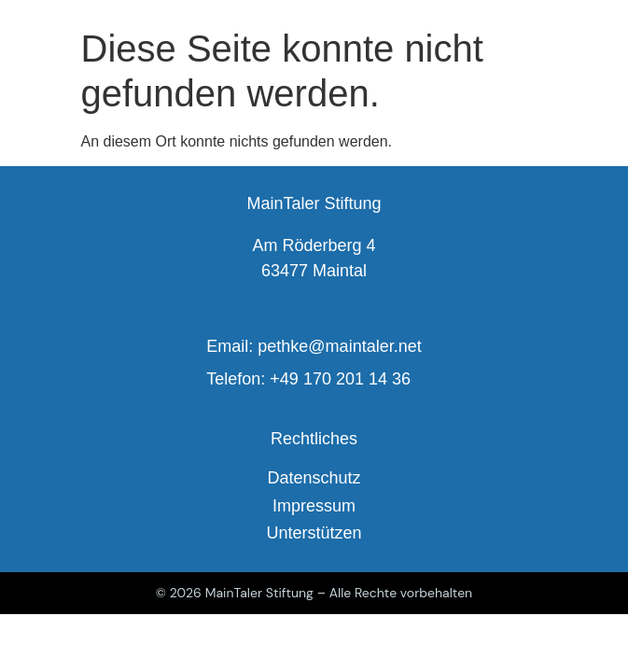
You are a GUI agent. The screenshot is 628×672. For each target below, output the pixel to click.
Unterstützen (314, 533)
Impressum (314, 506)
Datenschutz (314, 478)
